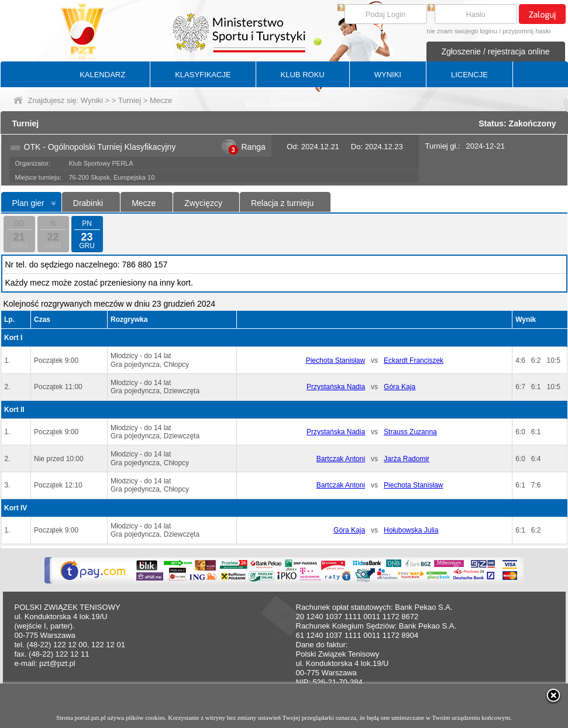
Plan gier (28, 203)
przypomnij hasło (527, 31)
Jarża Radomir (407, 459)
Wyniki (92, 100)
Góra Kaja (400, 387)
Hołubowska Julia (411, 530)
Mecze (144, 203)
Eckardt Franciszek (414, 360)
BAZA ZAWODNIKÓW (284, 104)
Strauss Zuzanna (410, 432)
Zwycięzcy (203, 203)
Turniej (130, 100)
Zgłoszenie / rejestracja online (495, 51)
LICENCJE (469, 75)
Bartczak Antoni (341, 459)
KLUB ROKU (303, 75)
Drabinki (88, 203)
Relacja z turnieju (282, 203)
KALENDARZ (102, 75)
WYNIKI (388, 75)
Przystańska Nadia (336, 387)
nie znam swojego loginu (462, 31)
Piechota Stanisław (335, 360)
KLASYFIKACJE (203, 75)
